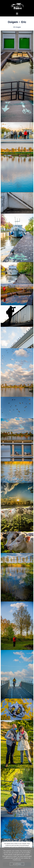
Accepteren (17, 864)
